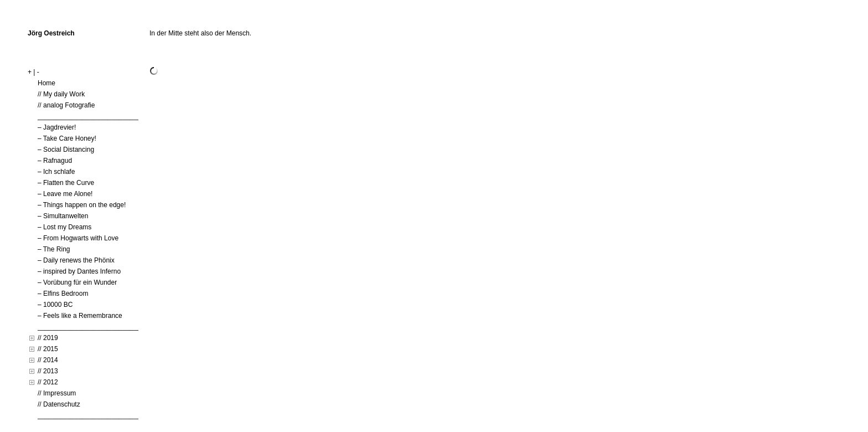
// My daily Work (61, 94)
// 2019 (48, 338)
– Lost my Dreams (64, 227)
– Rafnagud (55, 161)
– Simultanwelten (63, 216)
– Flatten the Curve (66, 183)
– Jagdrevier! (57, 127)
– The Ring (54, 249)
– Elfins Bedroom (63, 294)
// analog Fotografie (66, 105)
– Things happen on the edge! (82, 205)
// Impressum (57, 393)
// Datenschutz (59, 404)
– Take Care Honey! (67, 138)
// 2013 (48, 371)
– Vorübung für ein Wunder (77, 282)
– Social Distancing (66, 150)
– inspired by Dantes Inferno (79, 271)
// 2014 (48, 360)
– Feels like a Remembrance (80, 316)
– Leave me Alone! (65, 194)
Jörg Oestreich (51, 33)
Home (46, 83)
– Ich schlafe (56, 172)
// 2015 (48, 349)
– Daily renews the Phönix (76, 260)
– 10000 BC (55, 305)
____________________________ (89, 116)
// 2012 (48, 382)
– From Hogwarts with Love (78, 238)
